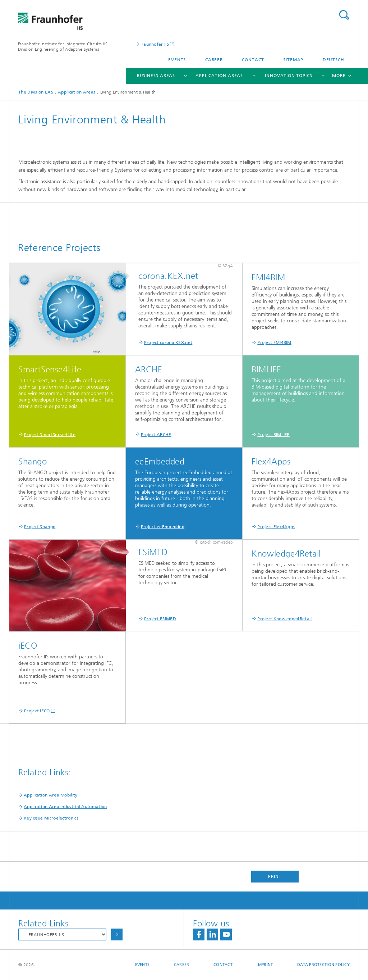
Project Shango (40, 527)
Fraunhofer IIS (154, 44)
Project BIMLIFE (273, 435)
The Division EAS (36, 92)
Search (344, 15)
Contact (253, 60)
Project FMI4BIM (274, 342)
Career (214, 60)
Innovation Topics (288, 76)
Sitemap (293, 60)
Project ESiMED (160, 619)
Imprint (265, 965)
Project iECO (37, 711)
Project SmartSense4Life (50, 435)
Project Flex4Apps (276, 527)
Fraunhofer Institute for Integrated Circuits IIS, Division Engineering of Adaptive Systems (63, 47)
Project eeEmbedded (163, 527)
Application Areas (219, 76)
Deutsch (333, 60)
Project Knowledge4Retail (284, 619)
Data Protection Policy (323, 965)
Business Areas (156, 76)
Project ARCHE (156, 435)
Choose (117, 934)
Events (177, 60)
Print (275, 876)
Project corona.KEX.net (168, 342)
